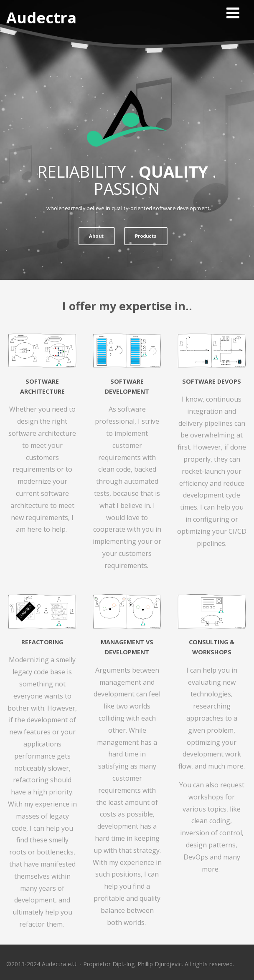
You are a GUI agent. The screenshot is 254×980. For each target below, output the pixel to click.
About (96, 236)
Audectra (41, 18)
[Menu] (233, 13)
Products (146, 236)
